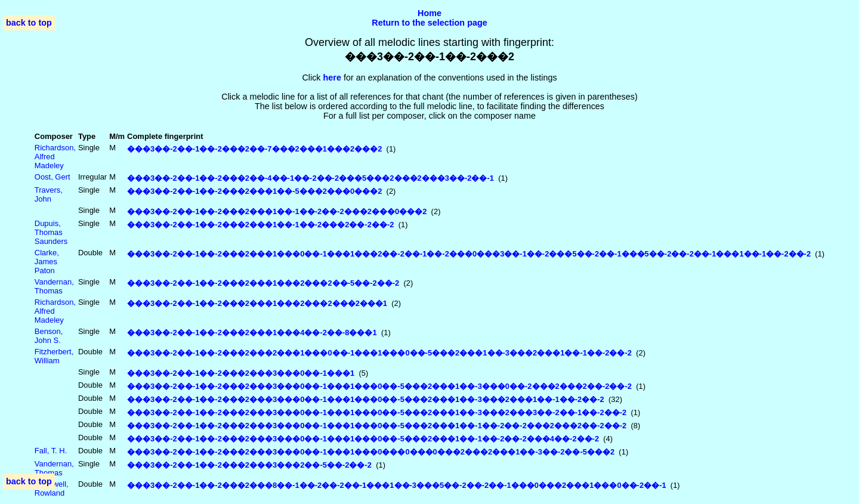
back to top (29, 23)
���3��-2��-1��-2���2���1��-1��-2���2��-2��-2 (260, 225)
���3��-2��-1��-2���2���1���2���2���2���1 (257, 303)
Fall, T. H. (51, 451)
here (332, 78)
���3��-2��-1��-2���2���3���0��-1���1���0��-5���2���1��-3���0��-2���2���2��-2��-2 (379, 386)
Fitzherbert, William (54, 356)
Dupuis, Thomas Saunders (51, 232)
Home (429, 13)
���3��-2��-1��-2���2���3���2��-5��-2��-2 (249, 465)
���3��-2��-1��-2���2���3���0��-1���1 (241, 373)
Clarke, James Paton (47, 262)
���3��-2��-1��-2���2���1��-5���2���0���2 (254, 191)
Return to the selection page (429, 23)
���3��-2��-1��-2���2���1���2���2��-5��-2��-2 (263, 283)
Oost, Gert (52, 177)
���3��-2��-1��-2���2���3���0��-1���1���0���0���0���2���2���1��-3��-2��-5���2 (371, 452)
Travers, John (49, 194)
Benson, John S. (49, 336)
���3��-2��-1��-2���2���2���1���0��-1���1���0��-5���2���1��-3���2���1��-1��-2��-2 (379, 353)
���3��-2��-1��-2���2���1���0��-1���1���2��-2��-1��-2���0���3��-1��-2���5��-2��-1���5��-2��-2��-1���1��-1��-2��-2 (469, 254)
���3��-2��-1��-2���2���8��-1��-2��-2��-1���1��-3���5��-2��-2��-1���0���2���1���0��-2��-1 (397, 485)
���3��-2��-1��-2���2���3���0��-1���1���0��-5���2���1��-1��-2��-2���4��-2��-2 (363, 439)
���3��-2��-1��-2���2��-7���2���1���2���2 (254, 149)
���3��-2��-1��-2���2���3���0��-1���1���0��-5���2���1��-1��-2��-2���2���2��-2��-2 (377, 426)
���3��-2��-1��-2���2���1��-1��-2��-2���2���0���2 (277, 211)
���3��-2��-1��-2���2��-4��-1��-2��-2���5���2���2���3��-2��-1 (310, 178)
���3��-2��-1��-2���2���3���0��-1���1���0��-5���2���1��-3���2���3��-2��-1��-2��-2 (377, 412)
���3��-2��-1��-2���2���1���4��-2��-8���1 (252, 333)
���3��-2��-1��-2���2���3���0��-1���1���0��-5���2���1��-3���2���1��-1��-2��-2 (366, 399)
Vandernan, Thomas (54, 286)
